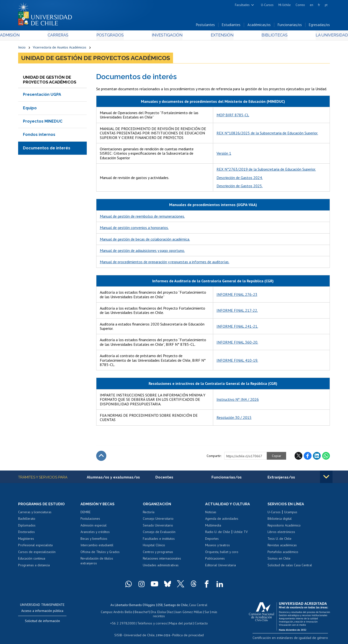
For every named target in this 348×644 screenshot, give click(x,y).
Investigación (167, 37)
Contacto (197, 620)
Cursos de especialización (37, 554)
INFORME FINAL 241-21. (237, 327)
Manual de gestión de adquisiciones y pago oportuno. (142, 252)
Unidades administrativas (161, 567)
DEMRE (86, 514)
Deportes (212, 540)
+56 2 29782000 (125, 620)
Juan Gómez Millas (181, 613)
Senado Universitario (158, 527)
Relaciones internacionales (162, 560)
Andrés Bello (119, 613)
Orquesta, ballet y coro (222, 554)
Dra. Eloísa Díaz (156, 613)
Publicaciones (215, 560)
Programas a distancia (34, 567)
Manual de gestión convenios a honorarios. (134, 229)
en (312, 5)
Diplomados (27, 527)
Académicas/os (259, 26)
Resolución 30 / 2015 (234, 419)
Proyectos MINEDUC (43, 122)
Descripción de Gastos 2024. (240, 179)
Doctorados (26, 533)
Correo (300, 5)
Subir (101, 457)
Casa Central (198, 606)
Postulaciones (90, 520)
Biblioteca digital (280, 520)
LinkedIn (317, 457)
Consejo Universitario (158, 520)
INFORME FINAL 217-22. (237, 312)
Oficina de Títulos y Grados (100, 554)
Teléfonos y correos (152, 620)
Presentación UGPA (42, 96)
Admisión (29, 37)
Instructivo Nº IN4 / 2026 (238, 401)
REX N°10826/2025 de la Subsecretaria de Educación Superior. (267, 134)
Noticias (211, 514)
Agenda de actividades (222, 520)
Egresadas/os (319, 26)
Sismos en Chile (279, 560)
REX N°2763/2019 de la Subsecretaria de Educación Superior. (266, 171)
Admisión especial (94, 527)
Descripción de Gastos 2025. (240, 187)
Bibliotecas (261, 37)
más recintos (211, 613)
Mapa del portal (178, 620)
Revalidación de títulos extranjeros (97, 563)
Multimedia (213, 527)
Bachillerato (27, 520)
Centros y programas (158, 554)
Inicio (22, 49)
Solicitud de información (42, 623)
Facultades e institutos (159, 540)
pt (326, 5)
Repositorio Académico (284, 527)
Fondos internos (39, 136)
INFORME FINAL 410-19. (237, 361)
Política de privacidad (186, 631)
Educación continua (32, 560)
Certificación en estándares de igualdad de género (296, 639)
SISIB (121, 631)
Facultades (242, 5)
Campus (103, 613)
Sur (198, 613)
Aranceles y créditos (95, 533)
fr (319, 5)
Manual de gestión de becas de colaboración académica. (145, 240)
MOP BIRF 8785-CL (233, 116)
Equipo (30, 109)
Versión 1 (224, 155)
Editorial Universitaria (221, 567)
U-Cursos (267, 5)
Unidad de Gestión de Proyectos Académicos (96, 59)
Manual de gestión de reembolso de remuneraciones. (142, 217)
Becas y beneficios (94, 540)
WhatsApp (326, 457)
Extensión (215, 37)
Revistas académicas (282, 547)
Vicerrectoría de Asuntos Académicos (60, 49)
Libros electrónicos (281, 533)
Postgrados (116, 37)
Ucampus (291, 514)
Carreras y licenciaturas (35, 514)
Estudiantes (231, 26)
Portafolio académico (283, 554)
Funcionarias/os (290, 26)
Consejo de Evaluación (159, 533)
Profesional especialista (35, 547)
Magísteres (26, 540)
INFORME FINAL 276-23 (237, 296)
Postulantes (205, 26)
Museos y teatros (217, 547)
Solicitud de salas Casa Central (290, 567)
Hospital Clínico (154, 547)
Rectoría (149, 514)
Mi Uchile (285, 5)
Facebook (308, 457)
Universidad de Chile (140, 631)
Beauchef (136, 613)
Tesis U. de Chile (279, 540)
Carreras (70, 37)
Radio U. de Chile (218, 533)
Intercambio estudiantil (97, 547)
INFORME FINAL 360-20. (237, 343)
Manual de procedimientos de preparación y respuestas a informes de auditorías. (165, 263)
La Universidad (312, 37)
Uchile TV (241, 533)
